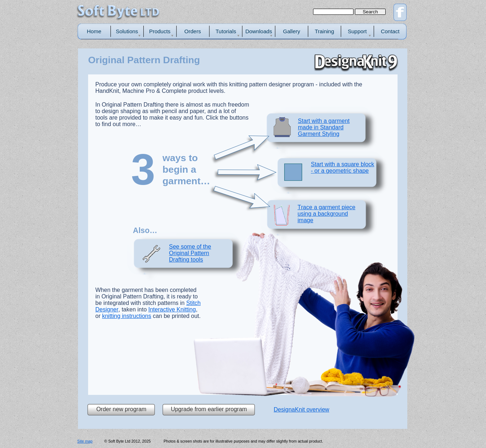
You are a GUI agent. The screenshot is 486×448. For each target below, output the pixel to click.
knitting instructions (127, 316)
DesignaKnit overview (301, 410)
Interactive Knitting (172, 309)
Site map (85, 441)
